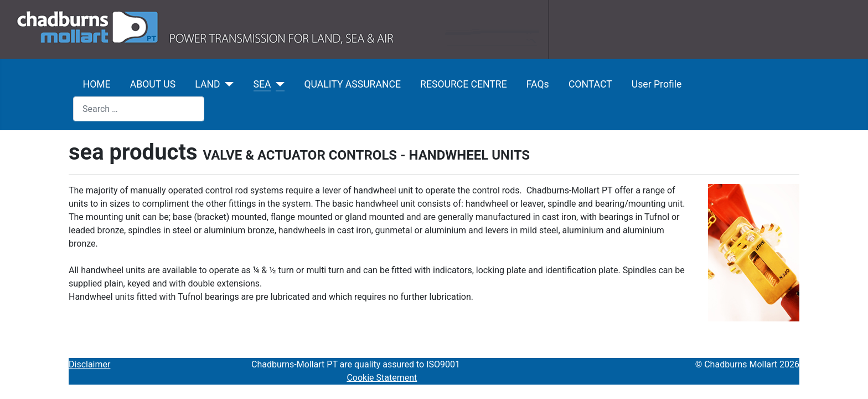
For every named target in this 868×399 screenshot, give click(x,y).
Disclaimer (89, 364)
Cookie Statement (382, 378)
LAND (207, 84)
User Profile (657, 84)
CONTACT (590, 84)
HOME (97, 84)
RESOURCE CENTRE (464, 84)
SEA (262, 84)
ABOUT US (153, 84)
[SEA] (278, 84)
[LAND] (227, 84)
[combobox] (139, 109)
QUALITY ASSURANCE (352, 84)
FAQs (538, 84)
